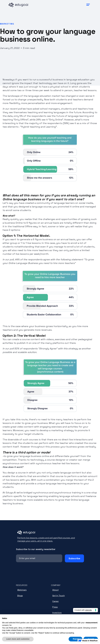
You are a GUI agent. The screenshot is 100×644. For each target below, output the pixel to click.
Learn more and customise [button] (18, 639)
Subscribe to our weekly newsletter (36, 549)
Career (56, 601)
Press (55, 607)
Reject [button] (76, 639)
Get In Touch (59, 596)
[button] (88, 5)
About (55, 590)
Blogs (20, 596)
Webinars (22, 590)
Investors (57, 613)
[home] (21, 5)
